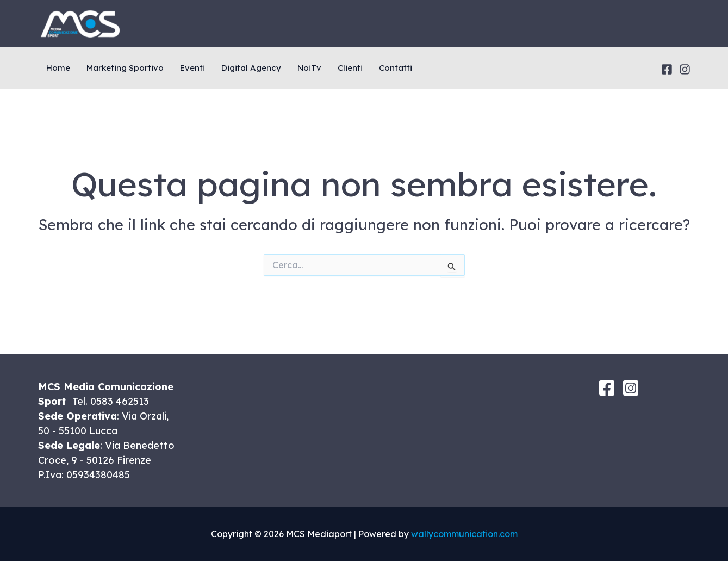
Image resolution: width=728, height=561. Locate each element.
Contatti (396, 68)
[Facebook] (667, 69)
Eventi (192, 68)
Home (58, 68)
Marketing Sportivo (125, 68)
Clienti (350, 68)
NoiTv (309, 68)
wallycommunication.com (464, 534)
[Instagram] (685, 69)
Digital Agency (251, 68)
